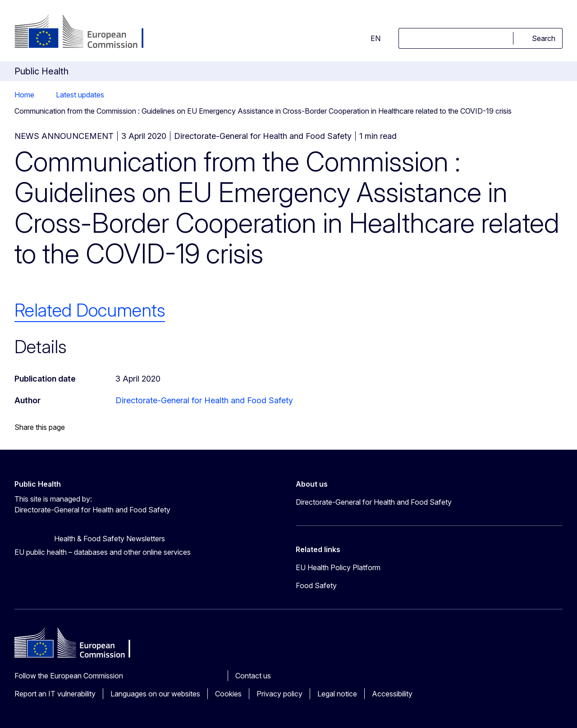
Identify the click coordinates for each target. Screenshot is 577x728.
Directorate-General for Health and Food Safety (204, 400)
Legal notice (337, 694)
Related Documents (90, 310)
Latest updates (80, 95)
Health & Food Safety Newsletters (110, 539)
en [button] (370, 38)
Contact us (253, 676)
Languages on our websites (155, 694)
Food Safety (316, 585)
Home (24, 95)
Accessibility (392, 694)
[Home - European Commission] (87, 32)
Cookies (228, 694)
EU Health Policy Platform (338, 567)
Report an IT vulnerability (55, 694)
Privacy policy (279, 694)
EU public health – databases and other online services (103, 552)
